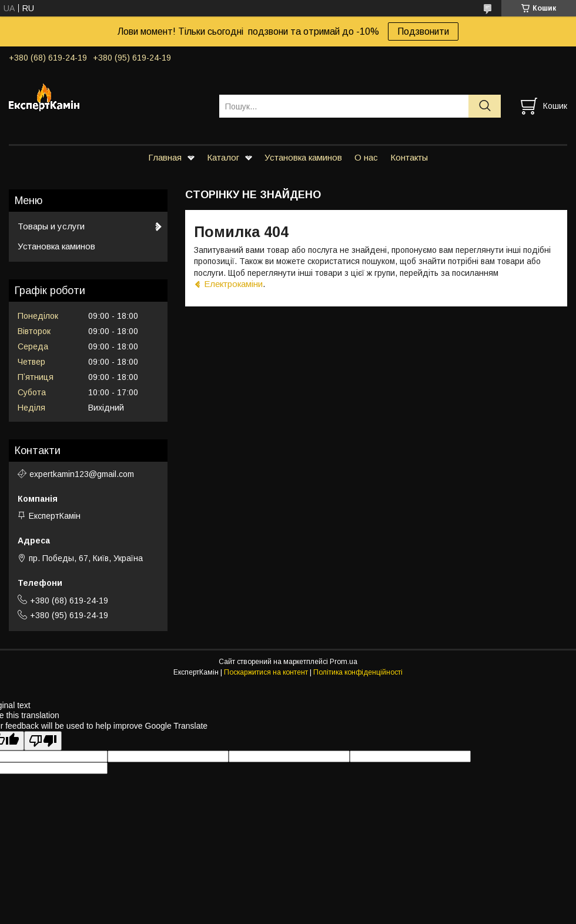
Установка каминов (303, 157)
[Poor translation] (43, 741)
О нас (366, 157)
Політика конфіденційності (358, 672)
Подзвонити (423, 31)
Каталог (223, 157)
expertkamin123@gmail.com (82, 474)
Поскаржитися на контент (266, 672)
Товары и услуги (51, 226)
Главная (165, 157)
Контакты (409, 157)
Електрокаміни (233, 284)
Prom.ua (344, 662)
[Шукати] (485, 106)
